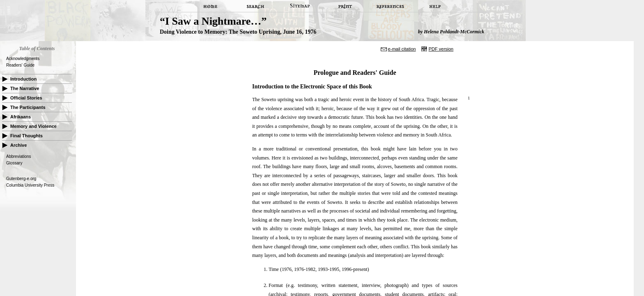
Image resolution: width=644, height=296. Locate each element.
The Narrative (25, 88)
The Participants (28, 107)
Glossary (14, 163)
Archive (18, 145)
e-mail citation (402, 49)
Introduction (23, 79)
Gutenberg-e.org (21, 179)
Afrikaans (21, 117)
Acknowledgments (23, 59)
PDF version (441, 49)
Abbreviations (19, 156)
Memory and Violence (33, 126)
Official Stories (26, 98)
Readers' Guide (20, 65)
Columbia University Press (30, 185)
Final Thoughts (26, 136)
